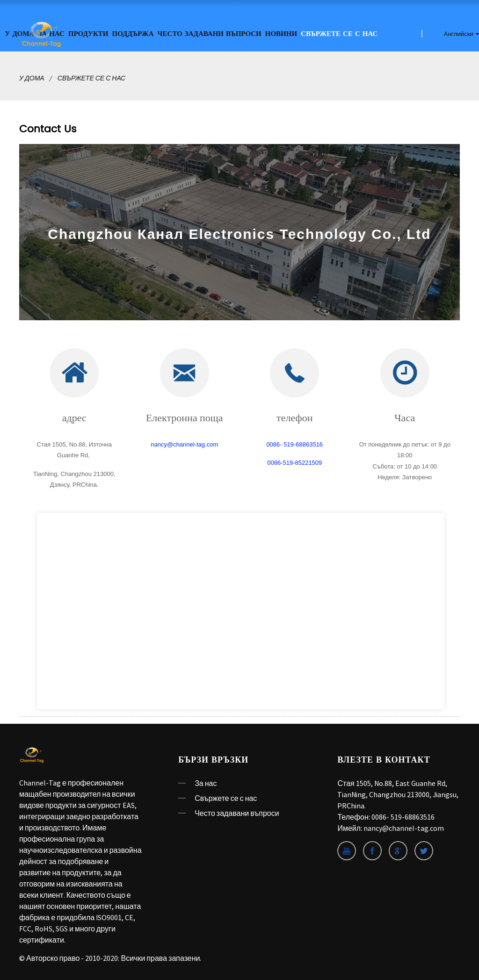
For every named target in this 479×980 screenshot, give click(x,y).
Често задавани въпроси (210, 34)
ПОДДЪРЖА (133, 34)
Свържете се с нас (339, 34)
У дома (32, 78)
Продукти (88, 34)
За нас (206, 783)
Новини (281, 34)
